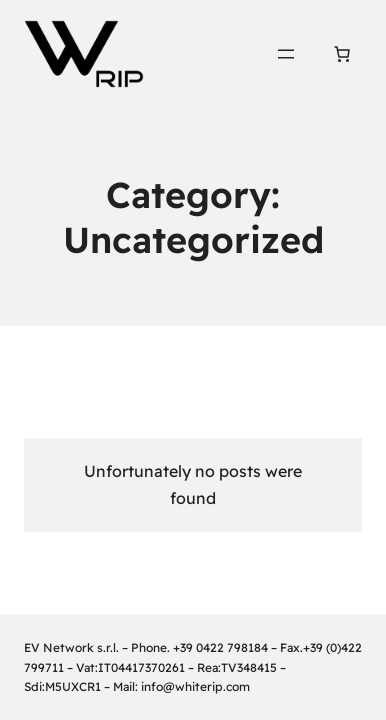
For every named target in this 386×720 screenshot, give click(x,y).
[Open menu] (286, 54)
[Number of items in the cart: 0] (342, 54)
